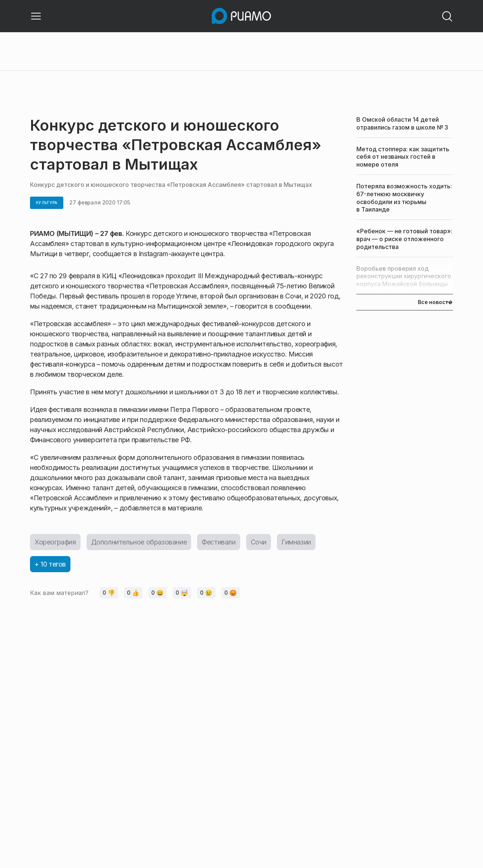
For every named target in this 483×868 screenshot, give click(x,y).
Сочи (259, 542)
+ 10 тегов (50, 564)
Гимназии (296, 542)
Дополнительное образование (139, 542)
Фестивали (218, 542)
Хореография (55, 542)
